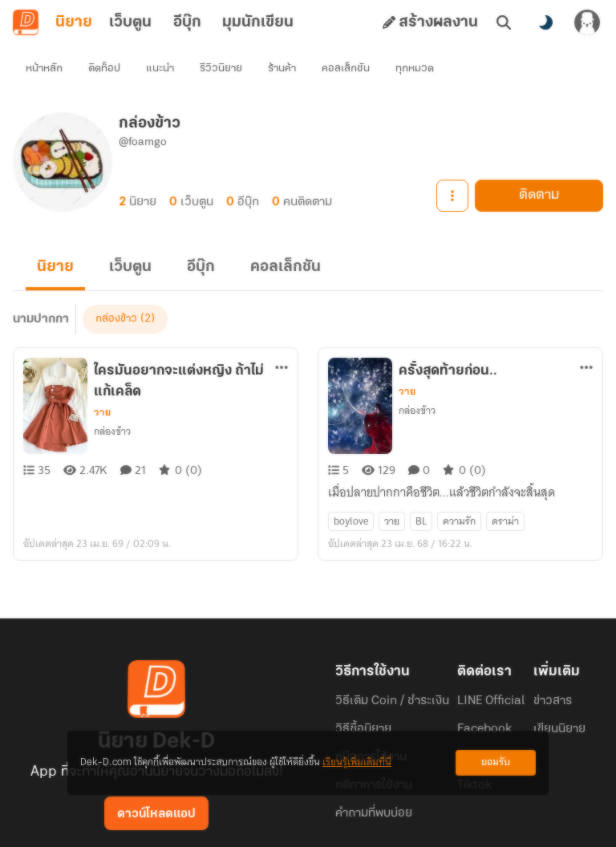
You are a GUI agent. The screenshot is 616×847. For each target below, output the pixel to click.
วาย (102, 383)
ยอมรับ (496, 762)
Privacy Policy (423, 821)
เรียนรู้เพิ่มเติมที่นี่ (357, 762)
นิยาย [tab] (74, 22)
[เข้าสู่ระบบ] (587, 22)
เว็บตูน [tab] (130, 22)
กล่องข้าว (112, 402)
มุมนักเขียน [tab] (258, 22)
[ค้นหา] (504, 22)
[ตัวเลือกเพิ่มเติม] (282, 338)
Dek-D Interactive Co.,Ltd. (253, 821)
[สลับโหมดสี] (545, 22)
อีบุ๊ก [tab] (187, 22)
